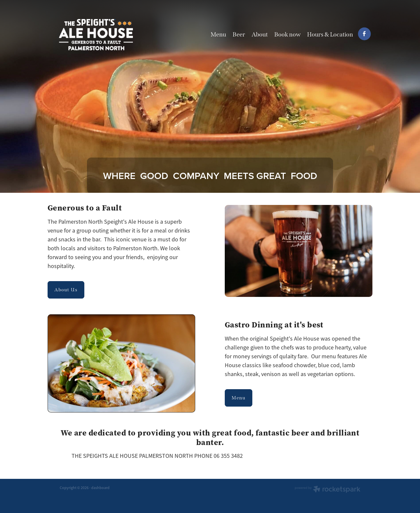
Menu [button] (239, 398)
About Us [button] (66, 290)
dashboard (100, 488)
